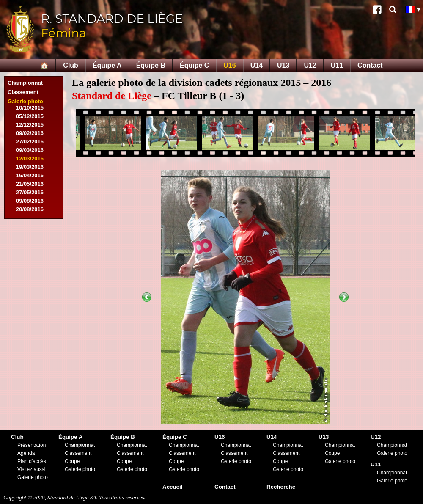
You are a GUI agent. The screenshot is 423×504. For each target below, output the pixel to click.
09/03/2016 (30, 150)
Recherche (281, 487)
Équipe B (151, 65)
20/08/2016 (30, 209)
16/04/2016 (30, 175)
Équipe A (107, 65)
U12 (310, 65)
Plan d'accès (32, 461)
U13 (283, 65)
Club (71, 65)
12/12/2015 (30, 125)
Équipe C (194, 65)
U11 (337, 65)
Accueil (172, 487)
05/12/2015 (30, 116)
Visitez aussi (31, 469)
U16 (229, 65)
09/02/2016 (30, 133)
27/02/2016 (30, 142)
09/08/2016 (30, 201)
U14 (257, 65)
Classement (23, 92)
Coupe (72, 461)
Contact (370, 65)
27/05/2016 (30, 192)
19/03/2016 (30, 167)
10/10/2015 (30, 108)
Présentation (32, 445)
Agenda (26, 453)
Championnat (25, 83)
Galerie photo (25, 101)
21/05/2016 (30, 184)
